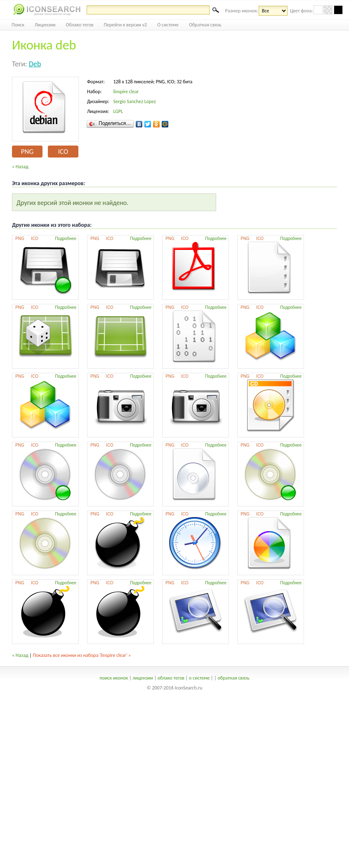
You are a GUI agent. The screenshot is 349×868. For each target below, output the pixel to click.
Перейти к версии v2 (126, 25)
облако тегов (171, 678)
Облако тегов (80, 25)
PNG (27, 152)
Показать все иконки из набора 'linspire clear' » (82, 655)
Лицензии (45, 25)
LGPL (118, 111)
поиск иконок (114, 678)
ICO (63, 152)
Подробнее (66, 239)
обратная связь (233, 678)
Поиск (18, 25)
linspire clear (126, 92)
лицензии (143, 678)
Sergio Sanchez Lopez (134, 101)
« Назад (20, 167)
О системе (168, 25)
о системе (199, 678)
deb (35, 64)
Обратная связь (205, 25)
